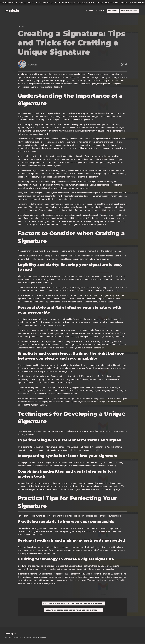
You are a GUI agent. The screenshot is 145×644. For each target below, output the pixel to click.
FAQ (85, 11)
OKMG (43, 638)
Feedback (100, 11)
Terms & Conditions (26, 638)
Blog (91, 11)
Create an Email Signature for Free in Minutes (73, 611)
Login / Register (129, 11)
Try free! (112, 11)
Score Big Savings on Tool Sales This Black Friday (73, 604)
